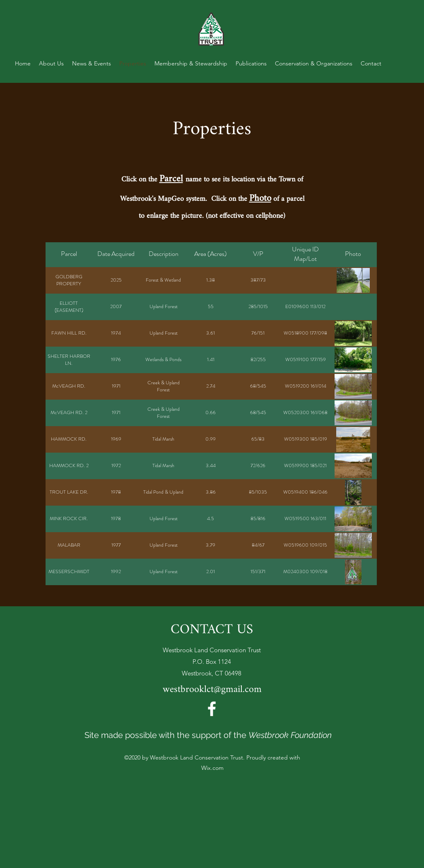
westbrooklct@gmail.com (212, 690)
